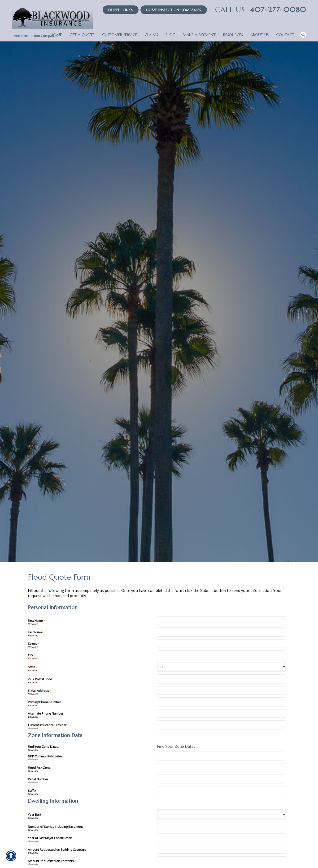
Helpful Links (121, 10)
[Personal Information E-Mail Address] (222, 690)
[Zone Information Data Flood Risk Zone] (222, 767)
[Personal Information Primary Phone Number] (222, 702)
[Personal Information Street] (222, 644)
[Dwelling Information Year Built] (222, 814)
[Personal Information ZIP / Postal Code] (222, 679)
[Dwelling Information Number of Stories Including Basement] (222, 826)
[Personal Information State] (222, 667)
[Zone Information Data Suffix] (222, 790)
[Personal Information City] (222, 655)
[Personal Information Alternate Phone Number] (222, 713)
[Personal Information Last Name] (222, 632)
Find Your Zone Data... (176, 746)
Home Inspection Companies (174, 10)
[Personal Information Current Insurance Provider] (222, 725)
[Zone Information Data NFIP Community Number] (222, 756)
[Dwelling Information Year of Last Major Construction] (222, 838)
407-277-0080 (261, 10)
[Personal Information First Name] (222, 621)
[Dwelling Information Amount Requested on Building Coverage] (222, 849)
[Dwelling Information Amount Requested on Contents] (222, 861)
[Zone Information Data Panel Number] (222, 779)
